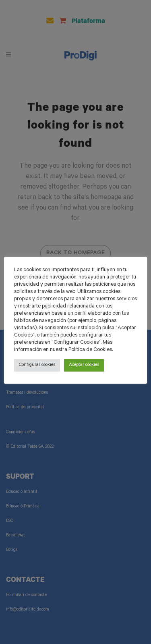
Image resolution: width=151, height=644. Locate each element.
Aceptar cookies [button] (84, 365)
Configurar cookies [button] (37, 365)
